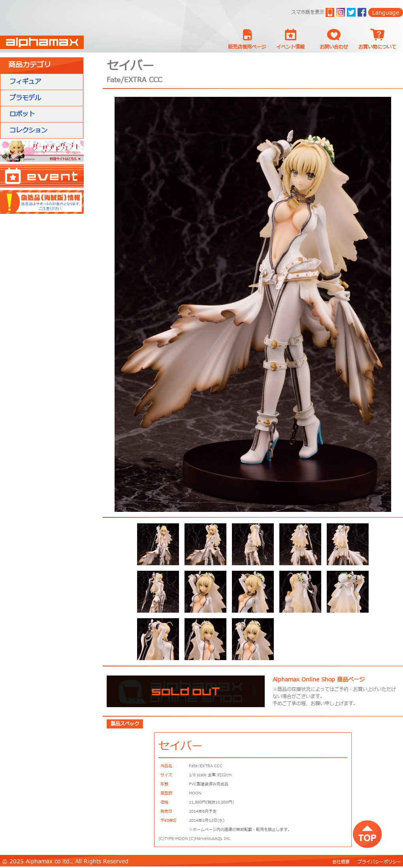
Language (386, 13)
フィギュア (25, 82)
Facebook (362, 12)
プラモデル (25, 98)
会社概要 (341, 862)
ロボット (22, 114)
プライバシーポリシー (379, 862)
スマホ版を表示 (308, 12)
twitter (351, 12)
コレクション (28, 130)
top (367, 834)
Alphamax (42, 42)
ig (341, 12)
